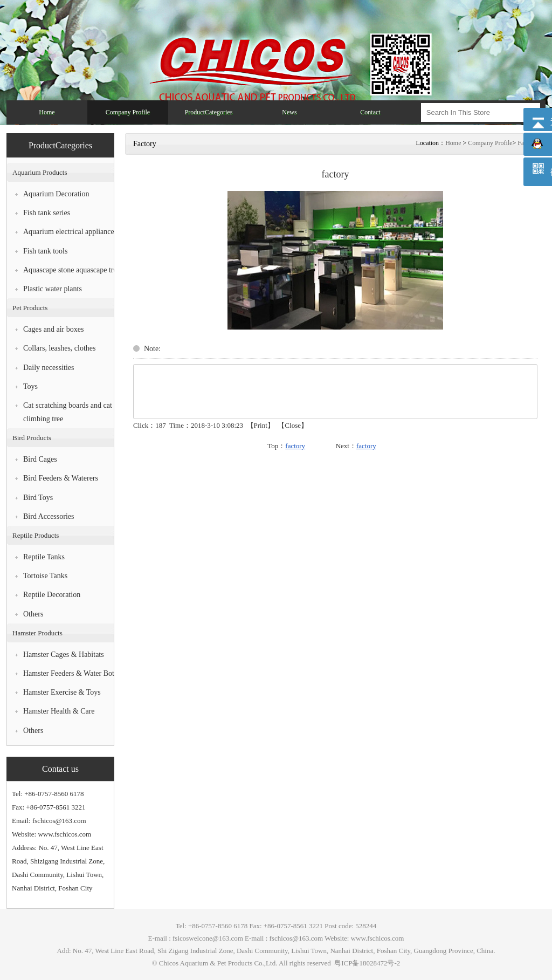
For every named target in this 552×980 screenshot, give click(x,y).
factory (295, 446)
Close (293, 425)
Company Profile (490, 143)
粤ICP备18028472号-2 (366, 963)
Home (453, 143)
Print (261, 425)
